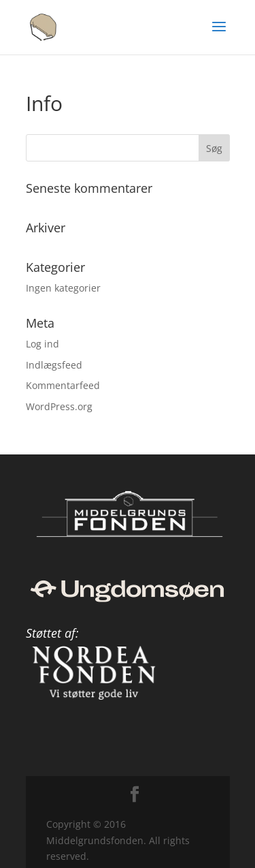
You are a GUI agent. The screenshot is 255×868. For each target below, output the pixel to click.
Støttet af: (52, 633)
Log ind (42, 344)
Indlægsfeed (54, 365)
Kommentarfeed (63, 385)
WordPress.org (59, 406)
